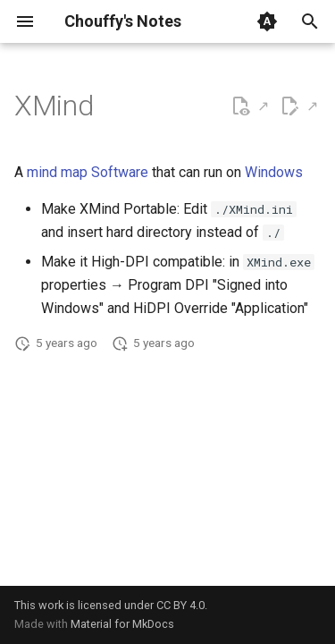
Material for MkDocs (122, 624)
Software (120, 172)
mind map (57, 172)
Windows (274, 172)
